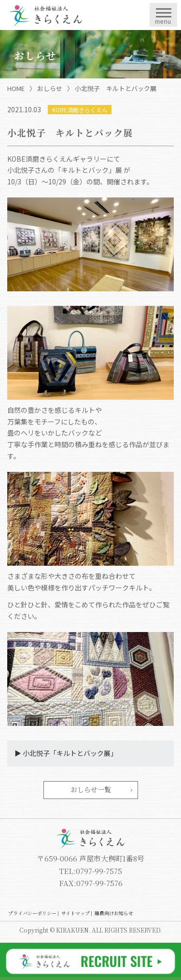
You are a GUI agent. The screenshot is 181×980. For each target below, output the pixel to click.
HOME (16, 88)
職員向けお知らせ (114, 913)
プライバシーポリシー (32, 913)
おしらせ (50, 88)
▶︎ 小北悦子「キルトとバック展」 (66, 753)
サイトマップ (76, 913)
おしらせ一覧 (91, 789)
